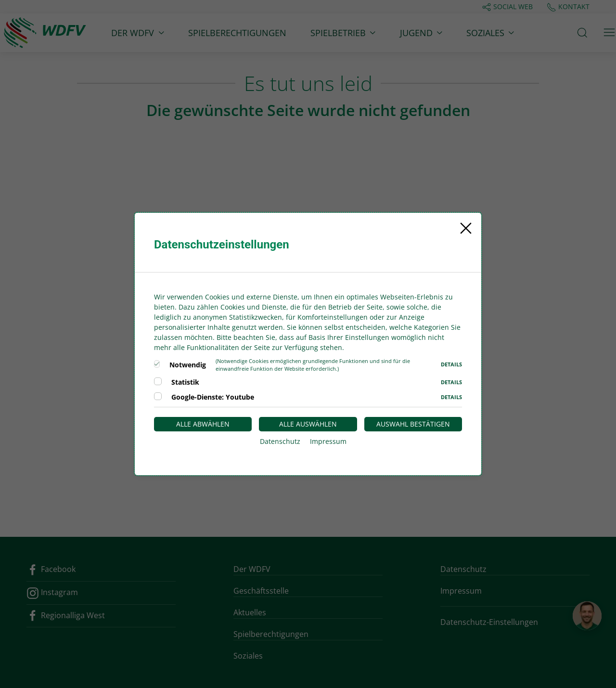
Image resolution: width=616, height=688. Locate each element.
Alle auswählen (308, 424)
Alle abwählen (203, 424)
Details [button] (451, 364)
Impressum (328, 441)
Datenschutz (280, 441)
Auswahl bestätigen (413, 424)
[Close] (466, 228)
